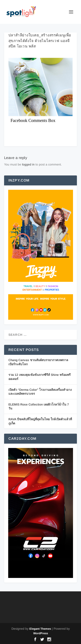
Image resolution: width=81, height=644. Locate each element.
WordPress (41, 633)
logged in (28, 164)
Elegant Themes (40, 629)
